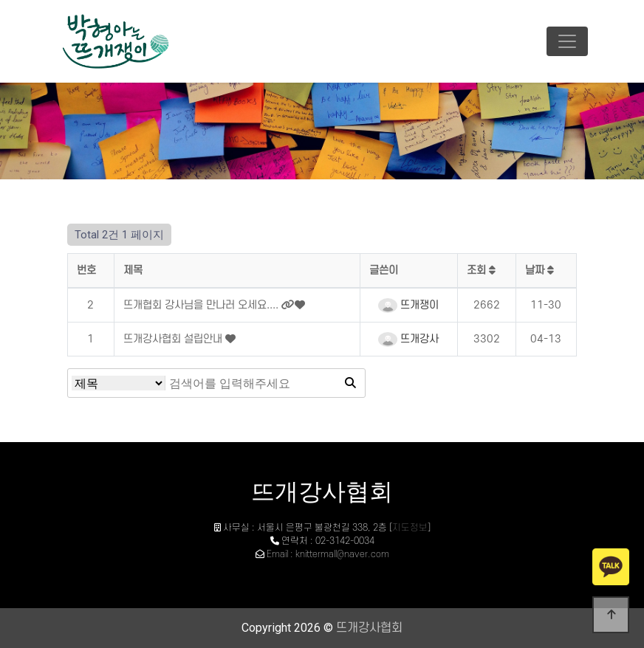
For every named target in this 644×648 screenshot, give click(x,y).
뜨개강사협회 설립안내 (174, 339)
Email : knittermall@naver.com (328, 554)
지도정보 (410, 528)
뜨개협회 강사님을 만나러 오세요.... (202, 305)
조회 (481, 270)
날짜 (539, 270)
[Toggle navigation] (567, 41)
